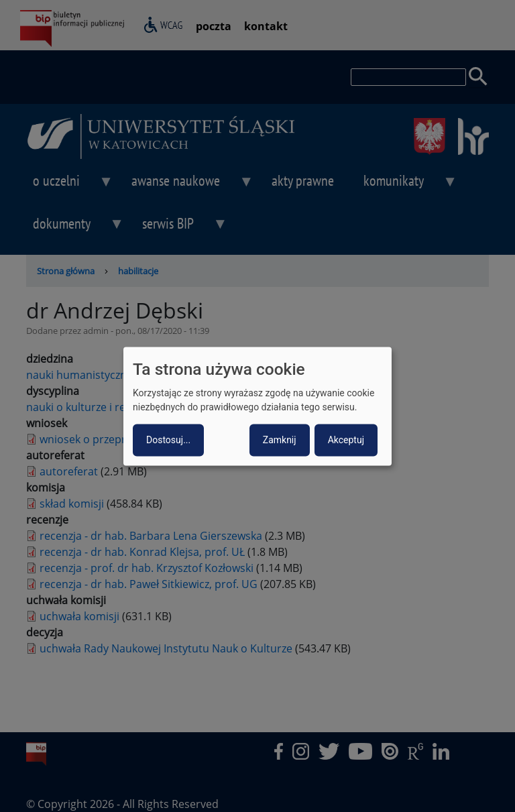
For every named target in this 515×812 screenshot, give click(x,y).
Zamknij (280, 440)
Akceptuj (346, 440)
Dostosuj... (168, 440)
